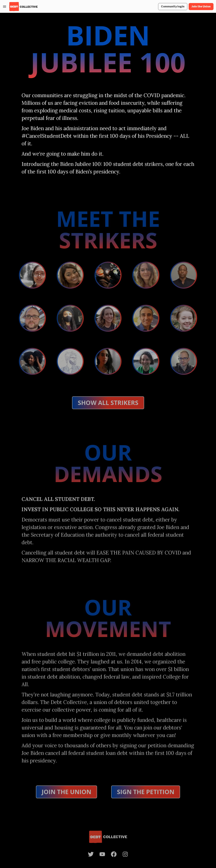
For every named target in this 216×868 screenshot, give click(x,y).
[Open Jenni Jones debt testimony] (108, 318)
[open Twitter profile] (91, 854)
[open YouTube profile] (102, 854)
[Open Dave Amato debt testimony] (32, 318)
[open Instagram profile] (125, 854)
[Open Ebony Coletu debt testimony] (70, 318)
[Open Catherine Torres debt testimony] (32, 275)
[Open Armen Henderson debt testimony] (184, 275)
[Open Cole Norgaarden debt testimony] (108, 275)
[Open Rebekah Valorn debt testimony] (146, 361)
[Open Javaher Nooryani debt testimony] (108, 361)
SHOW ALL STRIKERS (108, 403)
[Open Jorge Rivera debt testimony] (146, 318)
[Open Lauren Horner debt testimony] (32, 361)
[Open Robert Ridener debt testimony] (184, 361)
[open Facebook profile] (114, 854)
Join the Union (66, 792)
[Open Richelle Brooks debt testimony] (70, 275)
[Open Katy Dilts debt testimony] (184, 318)
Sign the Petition (146, 792)
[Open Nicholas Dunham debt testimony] (70, 361)
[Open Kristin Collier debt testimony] (146, 275)
